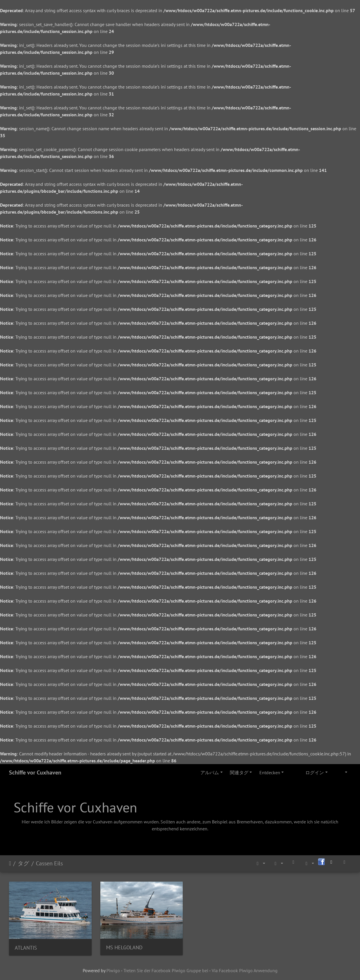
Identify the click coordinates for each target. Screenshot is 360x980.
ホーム (10, 863)
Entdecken (270, 772)
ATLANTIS (26, 945)
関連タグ (239, 772)
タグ (23, 863)
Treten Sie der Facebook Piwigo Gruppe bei (166, 968)
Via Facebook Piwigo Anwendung (245, 968)
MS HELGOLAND (121, 945)
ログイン (315, 772)
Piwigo (113, 968)
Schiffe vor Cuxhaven (35, 772)
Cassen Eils (49, 863)
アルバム (210, 772)
